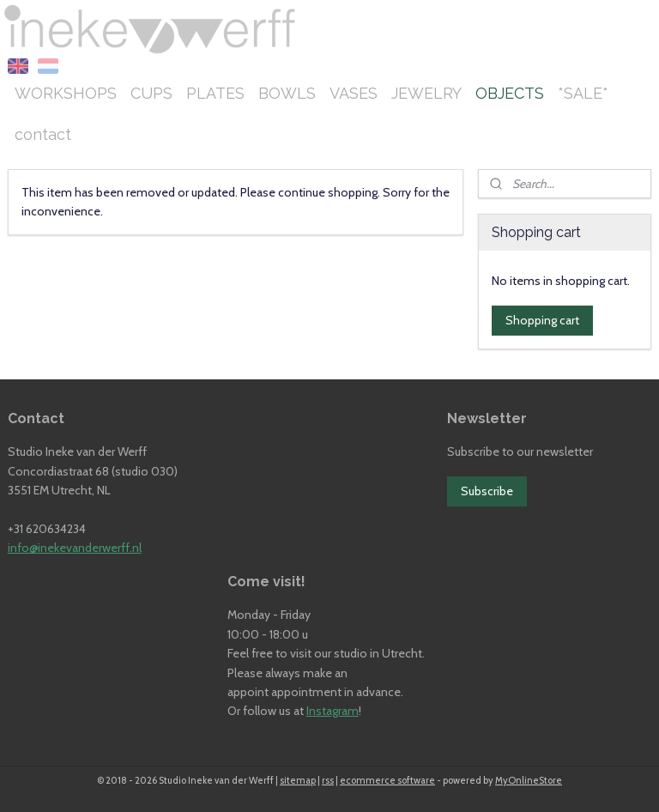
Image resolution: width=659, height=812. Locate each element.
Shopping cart (542, 320)
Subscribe (487, 491)
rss (328, 780)
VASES (354, 93)
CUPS (151, 93)
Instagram (333, 711)
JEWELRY (426, 93)
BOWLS (287, 93)
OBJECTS (510, 93)
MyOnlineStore (529, 780)
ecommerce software (387, 780)
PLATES (215, 93)
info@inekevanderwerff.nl (75, 548)
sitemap (298, 780)
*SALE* (583, 93)
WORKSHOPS (66, 93)
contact (43, 134)
